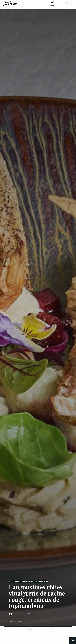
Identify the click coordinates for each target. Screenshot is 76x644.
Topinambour (41, 581)
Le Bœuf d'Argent (29, 614)
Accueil (4, 629)
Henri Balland (19, 614)
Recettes (11, 629)
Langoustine (27, 581)
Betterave (14, 581)
